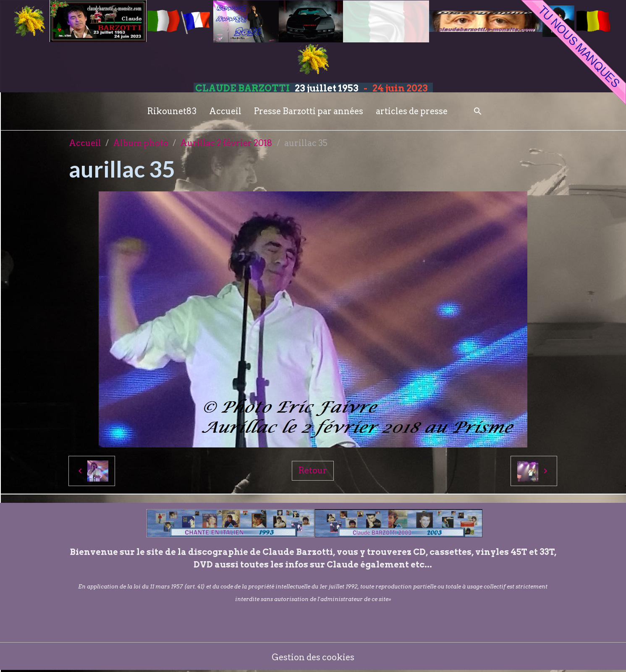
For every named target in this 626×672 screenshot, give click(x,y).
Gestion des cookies (313, 657)
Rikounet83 (172, 111)
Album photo (141, 143)
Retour (313, 471)
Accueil (225, 111)
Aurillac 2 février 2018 (226, 143)
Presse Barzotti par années (309, 111)
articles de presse (412, 111)
